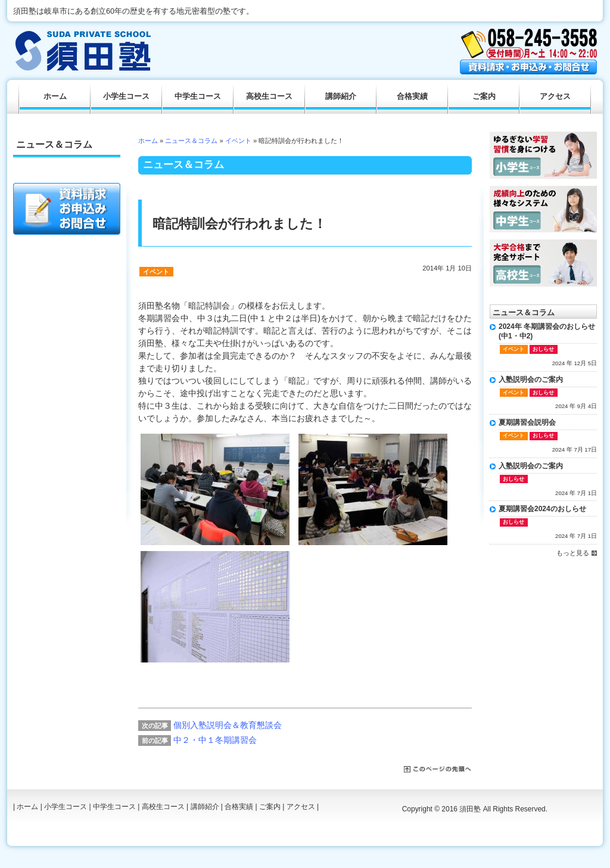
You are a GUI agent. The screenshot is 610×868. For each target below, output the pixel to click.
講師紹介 (341, 97)
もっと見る (573, 553)
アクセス (555, 97)
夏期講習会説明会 (527, 422)
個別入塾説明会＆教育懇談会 (228, 725)
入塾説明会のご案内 (531, 379)
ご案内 (484, 97)
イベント (238, 141)
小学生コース (126, 97)
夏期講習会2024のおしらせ (542, 509)
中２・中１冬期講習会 (215, 740)
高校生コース (269, 97)
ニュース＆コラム (191, 141)
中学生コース (198, 97)
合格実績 (412, 97)
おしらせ (543, 349)
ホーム (148, 141)
